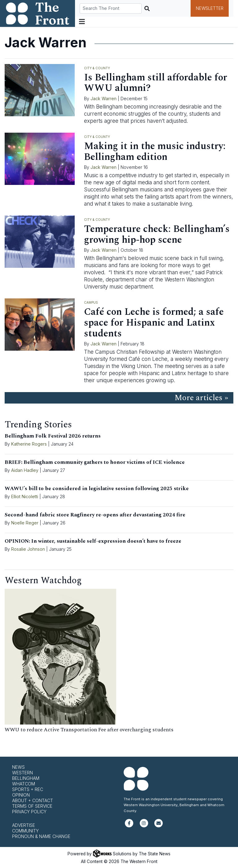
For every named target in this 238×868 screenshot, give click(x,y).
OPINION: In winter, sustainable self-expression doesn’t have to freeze (93, 541)
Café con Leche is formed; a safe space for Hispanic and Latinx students (154, 323)
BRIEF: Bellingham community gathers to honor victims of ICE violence (95, 462)
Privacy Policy (29, 812)
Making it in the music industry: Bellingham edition (155, 152)
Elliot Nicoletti (25, 496)
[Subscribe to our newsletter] (159, 826)
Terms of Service (32, 806)
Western (22, 773)
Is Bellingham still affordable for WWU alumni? (156, 83)
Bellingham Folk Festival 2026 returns (53, 436)
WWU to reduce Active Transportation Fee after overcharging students (89, 730)
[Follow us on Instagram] (144, 826)
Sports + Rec (28, 789)
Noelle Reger (25, 523)
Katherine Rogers (29, 444)
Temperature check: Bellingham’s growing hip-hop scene (157, 234)
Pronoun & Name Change (41, 836)
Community (25, 831)
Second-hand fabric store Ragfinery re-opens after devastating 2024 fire (95, 515)
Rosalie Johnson (28, 549)
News (18, 767)
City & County (97, 68)
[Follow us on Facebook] (129, 826)
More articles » (201, 398)
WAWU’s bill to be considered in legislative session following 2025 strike (97, 489)
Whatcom (24, 784)
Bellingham (26, 778)
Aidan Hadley (25, 470)
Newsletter (210, 8)
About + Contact (33, 800)
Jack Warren (104, 98)
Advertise (24, 825)
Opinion (21, 795)
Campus (91, 302)
